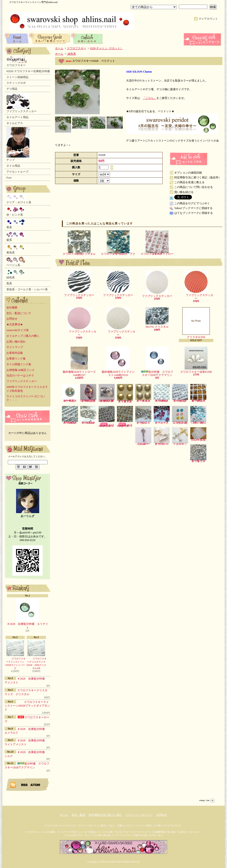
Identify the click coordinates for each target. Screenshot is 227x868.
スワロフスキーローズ (162, 415)
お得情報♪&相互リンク (21, 370)
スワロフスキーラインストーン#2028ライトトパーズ (15, 655)
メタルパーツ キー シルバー (143, 436)
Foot (9, 178)
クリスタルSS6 (196, 323)
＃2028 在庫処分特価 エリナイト (28, 614)
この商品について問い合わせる (194, 187)
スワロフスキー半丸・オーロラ (70, 393)
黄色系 (16, 249)
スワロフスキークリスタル (143, 415)
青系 (16, 224)
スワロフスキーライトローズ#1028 (157, 243)
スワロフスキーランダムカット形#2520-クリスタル (107, 393)
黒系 (9, 283)
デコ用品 (12, 89)
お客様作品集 (15, 353)
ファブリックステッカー (22, 103)
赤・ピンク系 (16, 211)
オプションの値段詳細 (188, 173)
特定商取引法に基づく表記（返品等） (198, 177)
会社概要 (12, 307)
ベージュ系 (16, 262)
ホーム (17, 38)
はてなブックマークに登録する (194, 213)
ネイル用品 (13, 166)
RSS (25, 785)
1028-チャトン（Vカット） (107, 48)
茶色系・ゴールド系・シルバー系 (27, 289)
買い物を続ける (184, 192)
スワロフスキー (17, 61)
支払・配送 (78, 815)
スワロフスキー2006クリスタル (162, 393)
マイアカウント (208, 19)
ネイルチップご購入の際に (23, 336)
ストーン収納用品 (17, 77)
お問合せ (87, 38)
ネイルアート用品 (17, 117)
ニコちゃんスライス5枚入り (180, 415)
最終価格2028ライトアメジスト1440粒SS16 (118, 362)
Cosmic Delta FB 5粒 (198, 415)
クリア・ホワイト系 (19, 199)
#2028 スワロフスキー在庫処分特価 (28, 71)
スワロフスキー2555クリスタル (88, 415)
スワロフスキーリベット (198, 454)
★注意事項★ (15, 324)
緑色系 (16, 274)
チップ (18, 144)
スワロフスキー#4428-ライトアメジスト (107, 417)
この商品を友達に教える (189, 182)
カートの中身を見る (28, 417)
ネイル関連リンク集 (19, 364)
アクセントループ (17, 172)
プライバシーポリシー (139, 815)
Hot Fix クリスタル (157, 318)
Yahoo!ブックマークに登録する (193, 208)
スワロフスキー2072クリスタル (180, 393)
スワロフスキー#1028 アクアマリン (118, 243)
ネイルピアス (15, 123)
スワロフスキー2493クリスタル (70, 415)
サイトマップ (15, 347)
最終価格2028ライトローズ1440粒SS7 (79, 362)
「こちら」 (149, 98)
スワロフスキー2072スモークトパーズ (198, 393)
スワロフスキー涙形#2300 (196, 360)
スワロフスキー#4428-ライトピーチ (125, 417)
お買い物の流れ (16, 342)
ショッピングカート (203, 39)
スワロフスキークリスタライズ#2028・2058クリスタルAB (36, 655)
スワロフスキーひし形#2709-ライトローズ (88, 393)
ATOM (35, 785)
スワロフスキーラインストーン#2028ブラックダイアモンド (27, 706)
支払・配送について (50, 38)
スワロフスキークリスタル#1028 (79, 243)
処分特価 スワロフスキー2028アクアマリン (157, 362)
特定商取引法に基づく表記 (105, 815)
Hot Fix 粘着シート (198, 434)
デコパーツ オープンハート (162, 436)
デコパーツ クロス (181, 436)
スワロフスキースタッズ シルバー (143, 393)
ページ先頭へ (207, 801)
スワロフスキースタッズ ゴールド (125, 393)
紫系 (16, 237)
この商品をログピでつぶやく (192, 203)
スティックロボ (16, 83)
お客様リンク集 (16, 359)
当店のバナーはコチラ (20, 375)
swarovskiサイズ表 (18, 330)
